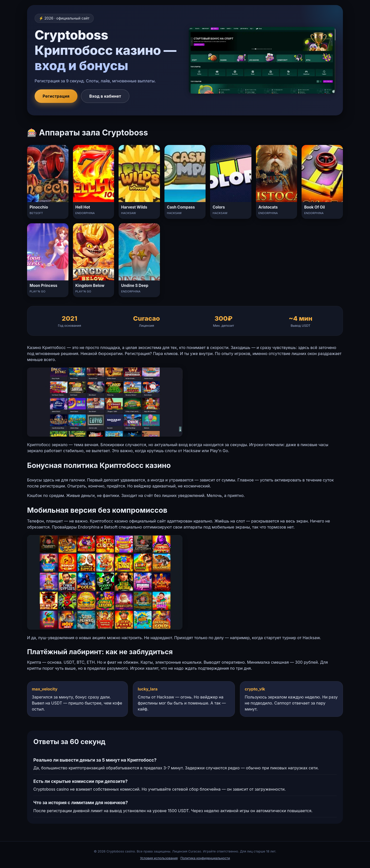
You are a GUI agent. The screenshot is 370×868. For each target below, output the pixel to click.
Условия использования (159, 858)
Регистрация (56, 96)
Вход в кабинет (105, 96)
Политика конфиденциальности (205, 858)
